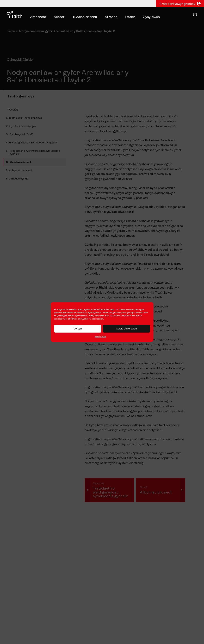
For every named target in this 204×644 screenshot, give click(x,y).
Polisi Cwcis (100, 337)
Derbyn (78, 329)
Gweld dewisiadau (126, 329)
